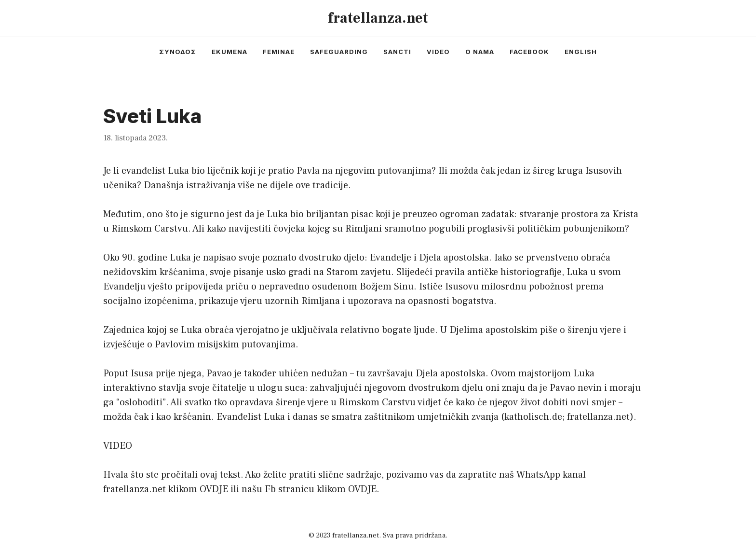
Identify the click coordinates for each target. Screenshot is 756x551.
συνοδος (178, 52)
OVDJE (214, 489)
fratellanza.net (378, 18)
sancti (397, 52)
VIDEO (118, 446)
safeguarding (339, 52)
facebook (529, 52)
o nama (480, 52)
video (438, 52)
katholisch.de (533, 417)
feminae (279, 52)
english (581, 52)
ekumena (229, 52)
